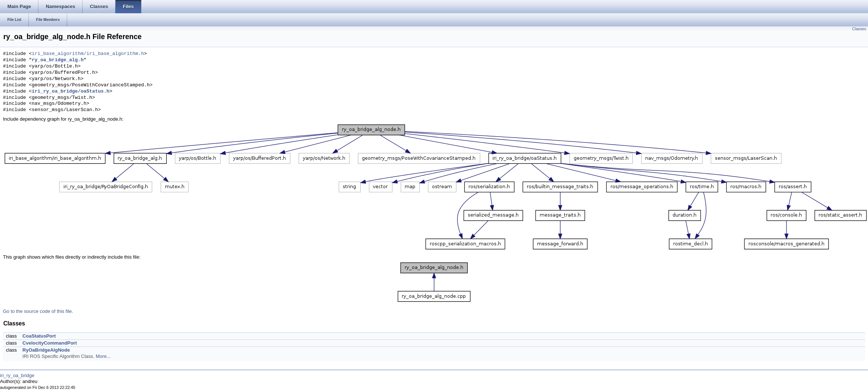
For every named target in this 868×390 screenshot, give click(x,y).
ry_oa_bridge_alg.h (58, 60)
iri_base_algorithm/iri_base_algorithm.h (88, 54)
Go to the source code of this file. (38, 311)
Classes (859, 29)
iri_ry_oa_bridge (17, 375)
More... (103, 356)
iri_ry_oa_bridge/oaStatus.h (71, 92)
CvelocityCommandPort (50, 343)
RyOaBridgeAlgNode (46, 350)
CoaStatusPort (39, 336)
